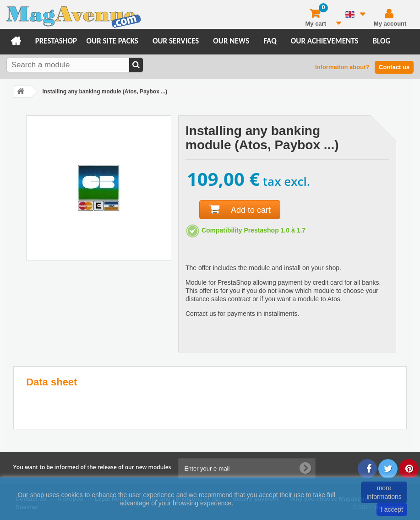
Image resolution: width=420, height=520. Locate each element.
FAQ (270, 41)
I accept (392, 509)
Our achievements (325, 41)
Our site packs (112, 41)
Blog (382, 41)
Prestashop (56, 41)
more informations (384, 492)
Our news (231, 41)
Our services (176, 41)
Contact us (394, 67)
